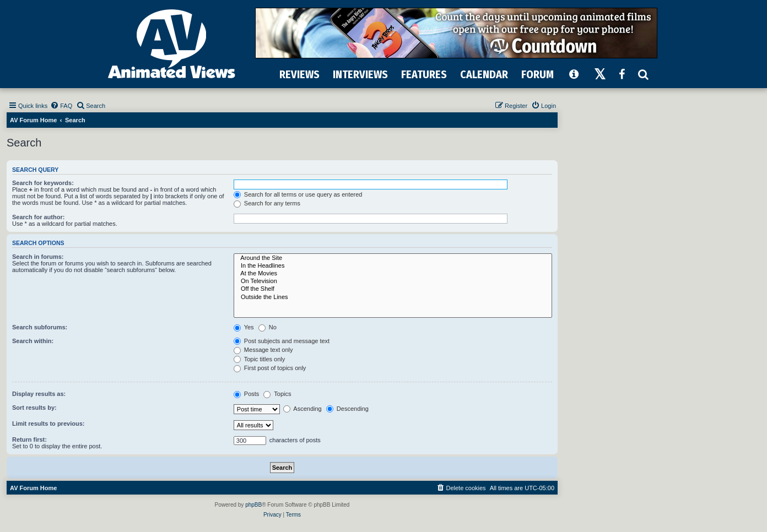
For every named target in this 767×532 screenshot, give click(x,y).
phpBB (253, 505)
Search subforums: (40, 327)
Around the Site (393, 258)
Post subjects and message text (282, 341)
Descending (347, 409)
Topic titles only (259, 359)
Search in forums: (38, 257)
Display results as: (39, 394)
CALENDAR (484, 74)
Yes (244, 327)
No (268, 327)
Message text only (263, 350)
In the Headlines (393, 266)
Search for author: (38, 217)
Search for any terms (267, 203)
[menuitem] (61, 106)
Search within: (33, 341)
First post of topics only (270, 368)
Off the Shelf (393, 289)
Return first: (29, 439)
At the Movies (393, 274)
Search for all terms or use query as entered (298, 194)
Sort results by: (34, 408)
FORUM (538, 74)
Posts (247, 394)
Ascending (303, 409)
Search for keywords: (43, 183)
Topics (277, 394)
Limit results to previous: (48, 424)
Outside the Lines (393, 297)
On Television (393, 281)
